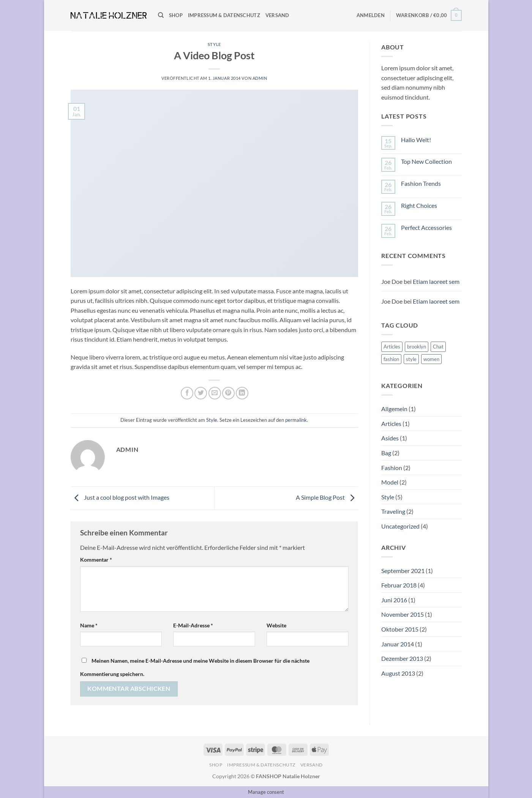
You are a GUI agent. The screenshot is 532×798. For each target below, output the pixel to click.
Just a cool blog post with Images (120, 497)
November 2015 (403, 614)
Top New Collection (426, 161)
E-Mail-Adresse (193, 625)
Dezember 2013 (402, 658)
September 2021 (403, 571)
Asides (390, 438)
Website (276, 625)
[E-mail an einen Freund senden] (215, 393)
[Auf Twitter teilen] (201, 393)
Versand (277, 15)
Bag (386, 453)
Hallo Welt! (416, 140)
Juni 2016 (394, 600)
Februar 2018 (399, 585)
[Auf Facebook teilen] (187, 393)
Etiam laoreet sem (436, 281)
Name (89, 625)
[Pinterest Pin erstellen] (228, 393)
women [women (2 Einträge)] (431, 359)
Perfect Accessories (426, 227)
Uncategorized (400, 526)
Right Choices (419, 205)
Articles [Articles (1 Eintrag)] (392, 347)
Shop (176, 15)
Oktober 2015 (400, 629)
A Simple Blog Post (327, 497)
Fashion (392, 468)
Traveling (393, 511)
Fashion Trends (421, 183)
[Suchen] (161, 15)
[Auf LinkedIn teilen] (242, 393)
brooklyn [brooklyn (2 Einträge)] (417, 347)
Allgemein (394, 409)
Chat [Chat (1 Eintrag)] (438, 347)
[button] (371, 15)
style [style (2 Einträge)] (411, 359)
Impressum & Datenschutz (224, 15)
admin (260, 78)
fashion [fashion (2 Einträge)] (391, 359)
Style (214, 44)
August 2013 (398, 673)
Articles (391, 424)
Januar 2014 (398, 644)
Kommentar (96, 560)
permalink (296, 420)
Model (390, 482)
